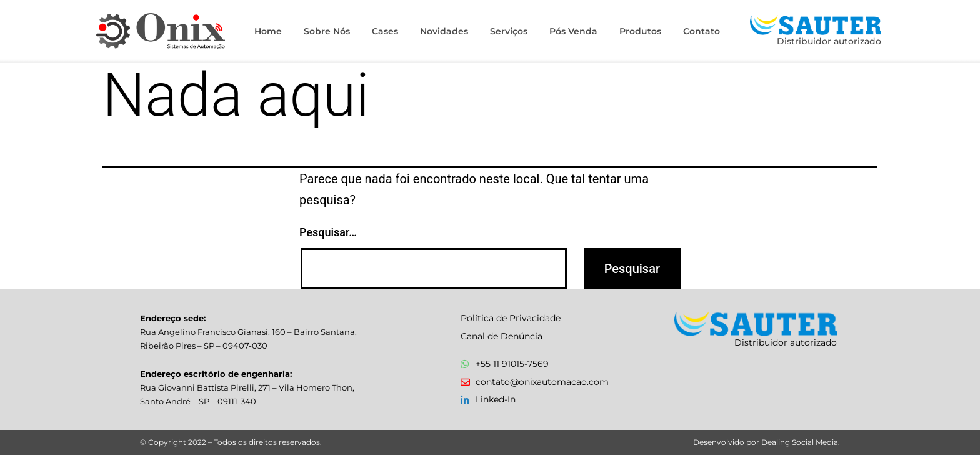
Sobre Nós (327, 31)
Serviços (509, 31)
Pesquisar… (328, 232)
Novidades (444, 31)
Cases (385, 31)
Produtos (640, 31)
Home (268, 31)
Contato (702, 31)
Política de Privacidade (511, 318)
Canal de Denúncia (502, 336)
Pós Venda (573, 31)
